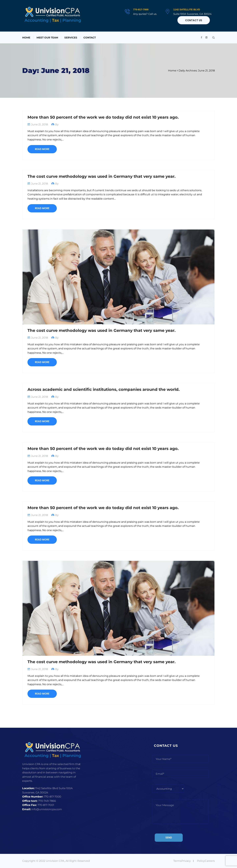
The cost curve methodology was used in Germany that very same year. (101, 176)
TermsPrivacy (182, 861)
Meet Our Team (47, 38)
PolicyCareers (206, 861)
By (57, 124)
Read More (42, 149)
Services (71, 38)
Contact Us (194, 20)
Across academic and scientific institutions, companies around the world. (104, 389)
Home (26, 38)
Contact (90, 38)
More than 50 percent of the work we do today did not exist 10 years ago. (103, 117)
